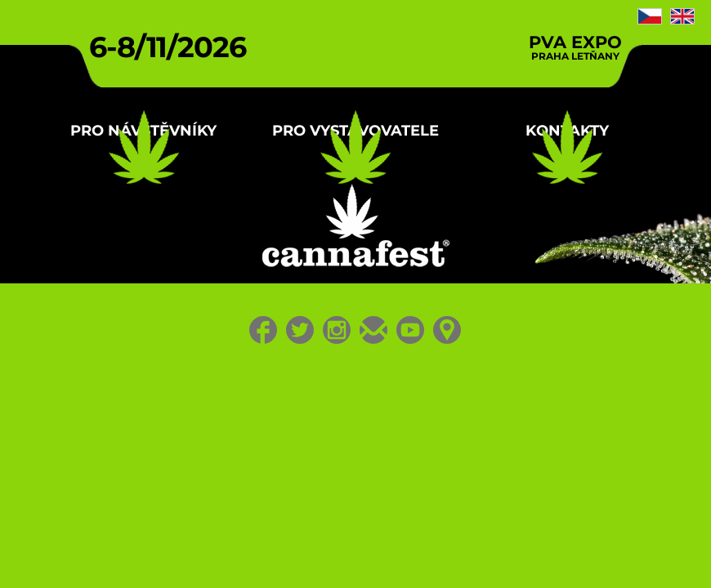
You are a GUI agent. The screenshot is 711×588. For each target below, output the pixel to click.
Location (478, 552)
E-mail (380, 552)
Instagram (331, 552)
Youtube (429, 552)
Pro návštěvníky (172, 212)
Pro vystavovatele (355, 225)
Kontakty (539, 212)
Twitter (282, 552)
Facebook (233, 552)
